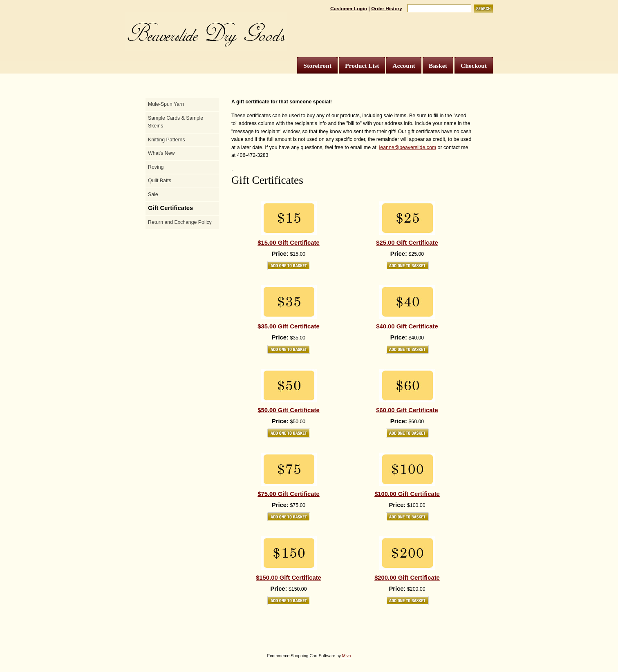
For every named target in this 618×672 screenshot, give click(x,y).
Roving (156, 167)
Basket (438, 66)
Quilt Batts (160, 181)
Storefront (317, 66)
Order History (387, 8)
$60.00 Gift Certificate (407, 410)
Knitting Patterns (167, 140)
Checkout (474, 66)
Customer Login (349, 8)
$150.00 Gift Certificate (289, 578)
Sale (153, 194)
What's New (161, 153)
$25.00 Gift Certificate (407, 243)
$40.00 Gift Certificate (407, 326)
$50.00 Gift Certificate (288, 410)
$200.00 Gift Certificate (407, 578)
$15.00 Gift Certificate (288, 243)
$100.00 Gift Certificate (407, 494)
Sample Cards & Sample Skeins (176, 122)
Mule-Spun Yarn (166, 104)
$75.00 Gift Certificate (288, 494)
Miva (347, 656)
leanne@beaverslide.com (408, 147)
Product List (362, 66)
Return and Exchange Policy (180, 222)
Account (404, 66)
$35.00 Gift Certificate (288, 326)
